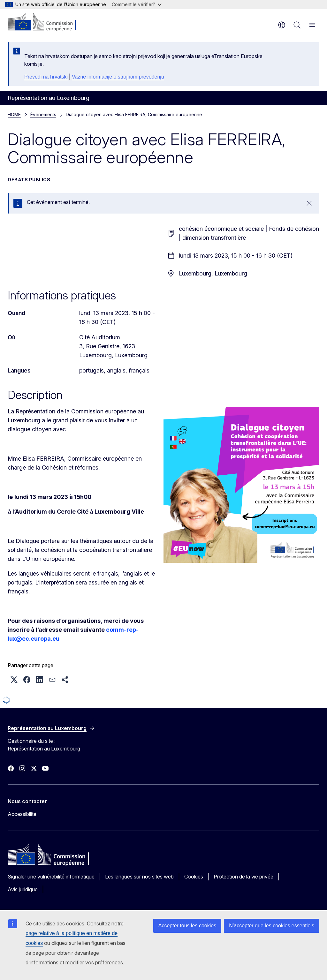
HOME (14, 114)
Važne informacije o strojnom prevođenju (118, 77)
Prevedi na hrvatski (46, 77)
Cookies (194, 877)
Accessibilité (22, 814)
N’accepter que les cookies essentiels (272, 926)
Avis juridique (23, 889)
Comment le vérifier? (137, 4)
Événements (43, 114)
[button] (14, 680)
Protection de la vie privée (243, 877)
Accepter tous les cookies (187, 926)
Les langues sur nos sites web (139, 877)
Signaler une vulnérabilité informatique (51, 877)
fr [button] (282, 25)
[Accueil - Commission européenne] (46, 22)
